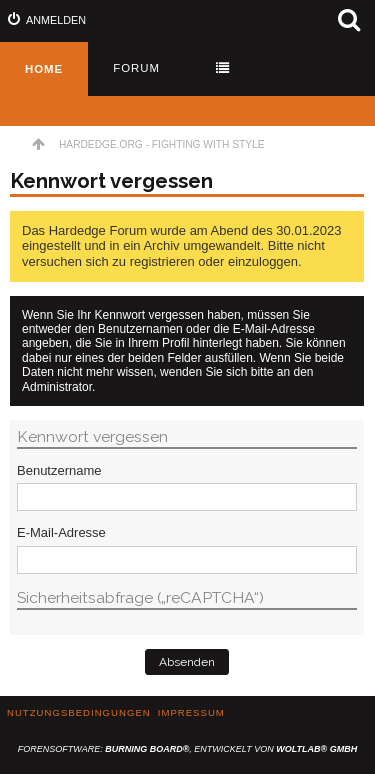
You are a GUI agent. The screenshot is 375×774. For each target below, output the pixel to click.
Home (44, 69)
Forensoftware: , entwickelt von (187, 749)
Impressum (191, 712)
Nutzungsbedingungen (79, 712)
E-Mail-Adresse (61, 532)
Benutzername (59, 470)
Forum (136, 68)
